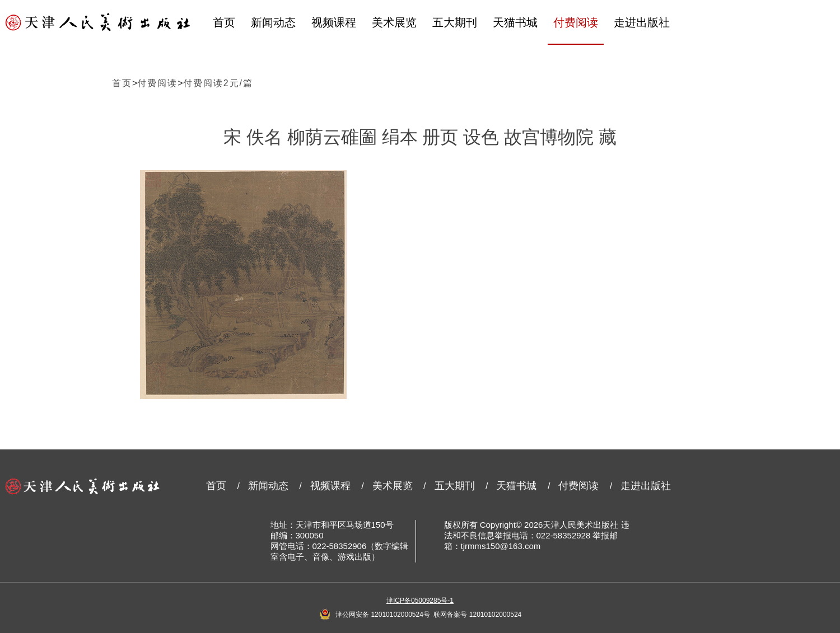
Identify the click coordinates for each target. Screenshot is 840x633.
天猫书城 (515, 22)
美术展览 (394, 22)
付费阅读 (576, 22)
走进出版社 (642, 22)
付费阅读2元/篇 (218, 83)
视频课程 (334, 22)
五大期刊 (455, 22)
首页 (224, 22)
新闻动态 (273, 22)
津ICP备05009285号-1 (420, 601)
